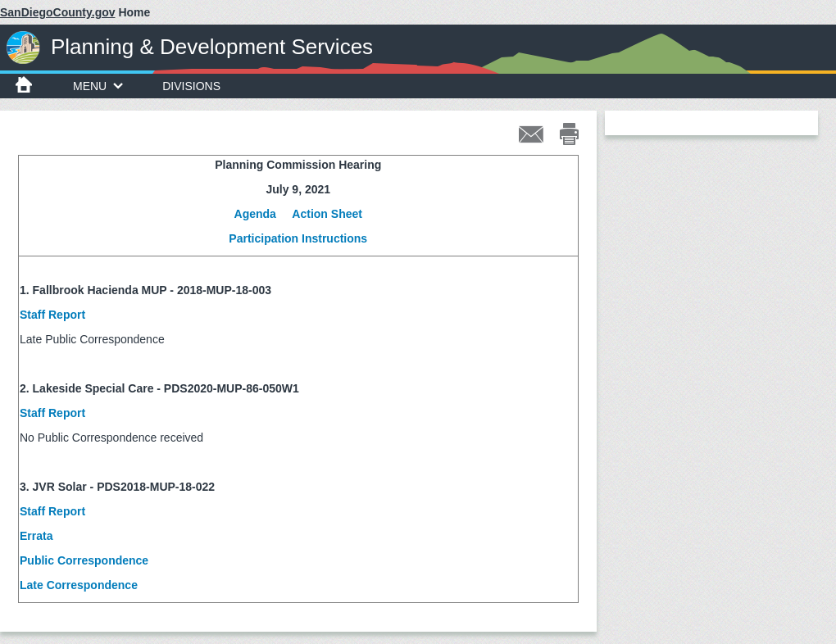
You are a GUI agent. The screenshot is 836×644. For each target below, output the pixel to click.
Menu (98, 86)
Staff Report (52, 315)
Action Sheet (327, 214)
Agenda (255, 214)
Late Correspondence (80, 585)
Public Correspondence (86, 560)
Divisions (191, 86)
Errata (36, 536)
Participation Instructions (298, 238)
